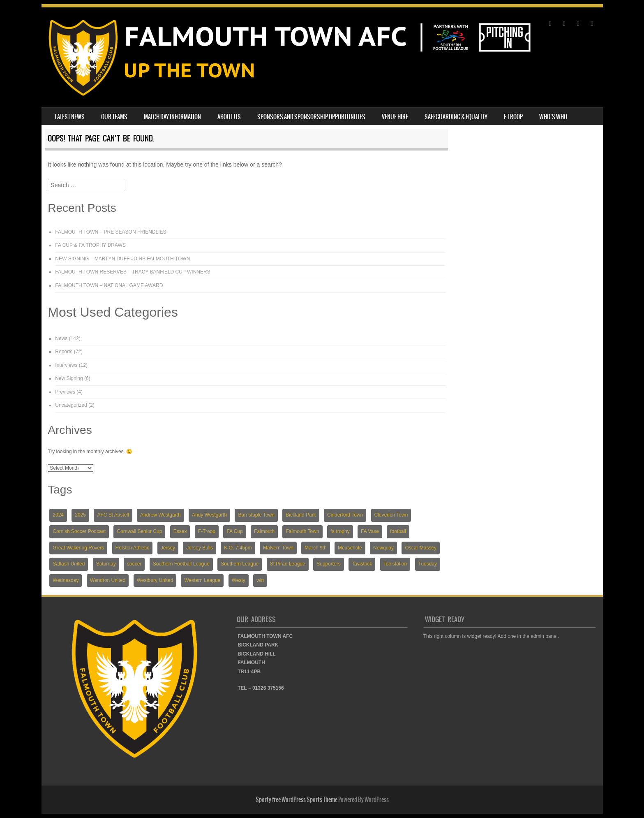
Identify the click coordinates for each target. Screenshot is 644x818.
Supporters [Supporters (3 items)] (329, 564)
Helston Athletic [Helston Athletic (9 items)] (133, 548)
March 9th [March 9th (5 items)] (315, 548)
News (61, 338)
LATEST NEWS (70, 117)
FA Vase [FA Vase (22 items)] (370, 531)
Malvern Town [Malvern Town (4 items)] (278, 548)
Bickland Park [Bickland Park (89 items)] (301, 515)
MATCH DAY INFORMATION (172, 117)
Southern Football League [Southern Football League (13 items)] (181, 564)
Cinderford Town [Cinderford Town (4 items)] (345, 515)
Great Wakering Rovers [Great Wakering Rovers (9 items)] (78, 548)
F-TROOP (513, 117)
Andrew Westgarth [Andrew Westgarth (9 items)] (160, 515)
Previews (65, 392)
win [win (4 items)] (260, 580)
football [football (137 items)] (398, 531)
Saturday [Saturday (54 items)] (106, 564)
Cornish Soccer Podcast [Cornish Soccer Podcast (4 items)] (79, 531)
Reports (64, 352)
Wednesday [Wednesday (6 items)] (66, 580)
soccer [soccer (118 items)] (134, 564)
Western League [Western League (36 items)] (202, 580)
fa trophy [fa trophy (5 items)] (340, 531)
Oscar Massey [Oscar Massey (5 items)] (421, 548)
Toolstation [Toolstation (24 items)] (395, 564)
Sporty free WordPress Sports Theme (297, 799)
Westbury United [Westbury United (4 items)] (155, 580)
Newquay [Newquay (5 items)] (383, 548)
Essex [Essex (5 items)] (180, 531)
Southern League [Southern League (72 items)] (240, 564)
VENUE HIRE (395, 117)
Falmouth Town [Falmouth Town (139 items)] (302, 531)
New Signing (69, 378)
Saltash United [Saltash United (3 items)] (69, 564)
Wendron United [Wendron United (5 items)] (108, 580)
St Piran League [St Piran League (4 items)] (288, 564)
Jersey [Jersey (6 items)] (168, 548)
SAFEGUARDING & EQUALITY (456, 117)
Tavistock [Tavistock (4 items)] (362, 564)
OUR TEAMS (114, 117)
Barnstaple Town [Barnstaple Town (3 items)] (256, 515)
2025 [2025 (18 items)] (80, 515)
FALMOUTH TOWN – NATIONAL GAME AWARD (109, 285)
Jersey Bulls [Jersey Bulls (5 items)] (200, 548)
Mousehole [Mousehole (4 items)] (350, 548)
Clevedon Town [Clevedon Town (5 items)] (391, 515)
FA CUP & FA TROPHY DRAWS (90, 245)
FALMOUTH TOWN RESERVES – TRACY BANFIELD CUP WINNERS (133, 272)
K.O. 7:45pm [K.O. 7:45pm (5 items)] (238, 548)
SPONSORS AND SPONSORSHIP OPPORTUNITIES (311, 117)
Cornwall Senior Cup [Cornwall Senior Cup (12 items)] (139, 531)
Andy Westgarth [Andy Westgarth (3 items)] (209, 515)
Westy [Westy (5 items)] (239, 580)
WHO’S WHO (553, 117)
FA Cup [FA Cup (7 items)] (234, 531)
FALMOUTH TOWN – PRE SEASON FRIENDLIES (111, 232)
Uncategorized (71, 405)
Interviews (66, 365)
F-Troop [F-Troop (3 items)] (207, 531)
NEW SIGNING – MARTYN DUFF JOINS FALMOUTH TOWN (122, 259)
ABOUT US (229, 117)
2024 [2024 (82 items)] (58, 515)
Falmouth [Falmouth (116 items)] (264, 531)
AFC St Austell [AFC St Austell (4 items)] (113, 515)
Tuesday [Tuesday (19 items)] (428, 564)
